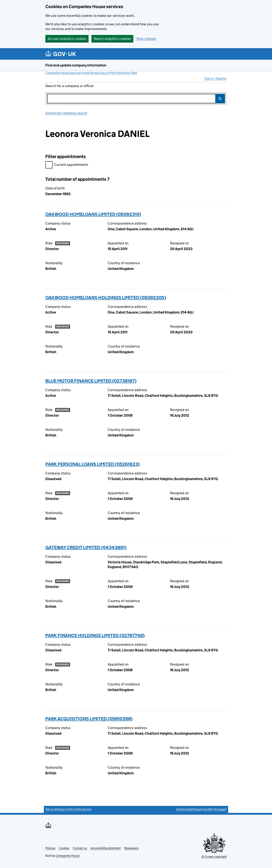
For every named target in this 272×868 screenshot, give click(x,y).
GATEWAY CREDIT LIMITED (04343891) (86, 547)
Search (220, 99)
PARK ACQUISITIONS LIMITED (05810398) (89, 719)
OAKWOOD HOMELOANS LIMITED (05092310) (93, 214)
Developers (131, 848)
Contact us (80, 848)
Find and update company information (76, 65)
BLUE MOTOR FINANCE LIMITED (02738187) (91, 381)
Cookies (64, 848)
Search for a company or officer (70, 86)
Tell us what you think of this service (68, 809)
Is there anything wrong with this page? (201, 809)
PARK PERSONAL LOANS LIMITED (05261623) (93, 464)
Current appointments (67, 165)
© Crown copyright (214, 857)
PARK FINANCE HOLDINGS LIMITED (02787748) (95, 635)
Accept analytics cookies (67, 39)
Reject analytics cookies (112, 39)
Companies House (68, 856)
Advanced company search (66, 113)
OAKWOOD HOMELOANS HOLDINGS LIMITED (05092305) (106, 298)
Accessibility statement (106, 848)
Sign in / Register (216, 78)
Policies (50, 848)
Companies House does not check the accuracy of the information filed (91, 73)
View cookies (146, 39)
